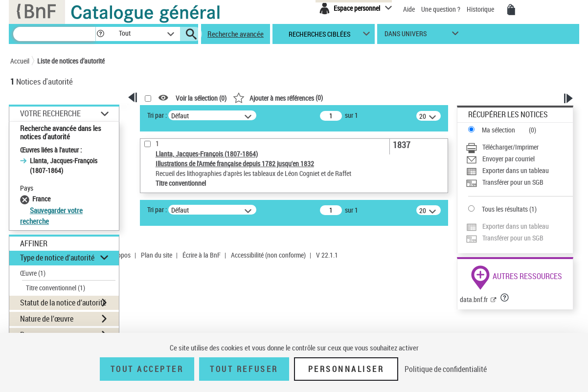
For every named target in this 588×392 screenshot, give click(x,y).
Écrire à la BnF (202, 255)
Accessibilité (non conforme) (268, 255)
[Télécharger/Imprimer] (519, 147)
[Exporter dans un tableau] (519, 171)
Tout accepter (147, 369)
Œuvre (33, 273)
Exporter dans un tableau (516, 170)
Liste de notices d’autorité (71, 61)
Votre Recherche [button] (50, 113)
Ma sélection (498, 130)
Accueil (20, 61)
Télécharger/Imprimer (510, 147)
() (278, 98)
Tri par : (157, 115)
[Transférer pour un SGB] (519, 182)
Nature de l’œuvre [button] (47, 319)
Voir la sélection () (201, 98)
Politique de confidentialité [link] (446, 369)
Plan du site (157, 255)
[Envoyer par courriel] (519, 159)
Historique (481, 9)
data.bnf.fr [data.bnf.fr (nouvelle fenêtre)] (474, 299)
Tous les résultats (505, 209)
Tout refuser (244, 369)
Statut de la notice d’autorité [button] (63, 303)
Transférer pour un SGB (513, 182)
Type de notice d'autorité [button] (57, 258)
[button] (100, 34)
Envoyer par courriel (509, 159)
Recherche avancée (236, 34)
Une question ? (441, 9)
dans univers (406, 36)
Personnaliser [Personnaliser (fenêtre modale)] (346, 369)
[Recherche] (54, 34)
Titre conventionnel (56, 288)
